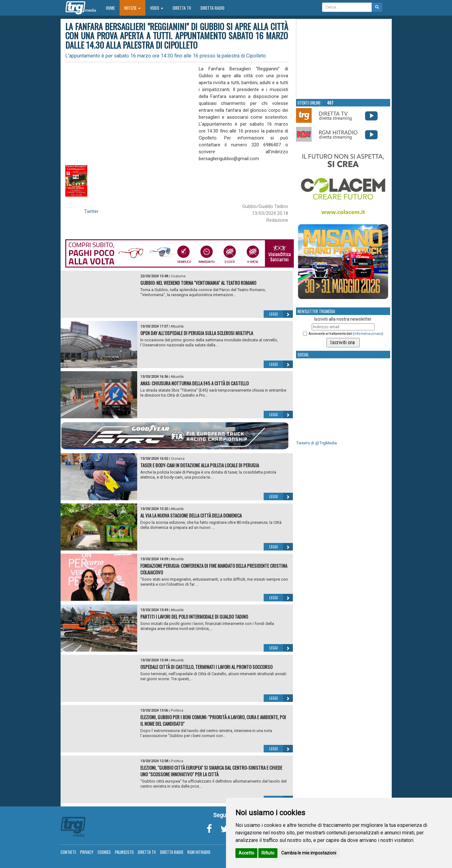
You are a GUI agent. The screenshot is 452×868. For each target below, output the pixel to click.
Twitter (91, 211)
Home (113, 8)
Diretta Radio (213, 8)
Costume (178, 276)
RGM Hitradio (199, 852)
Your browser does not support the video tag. (343, 58)
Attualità (177, 326)
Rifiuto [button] (268, 853)
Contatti (68, 852)
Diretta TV (182, 8)
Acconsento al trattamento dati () (346, 334)
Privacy (87, 852)
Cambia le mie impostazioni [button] (309, 853)
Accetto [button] (246, 853)
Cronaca (178, 459)
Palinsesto (124, 852)
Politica (177, 711)
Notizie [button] (132, 8)
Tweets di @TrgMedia (316, 443)
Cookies (104, 852)
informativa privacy (368, 334)
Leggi (281, 314)
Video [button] (157, 8)
